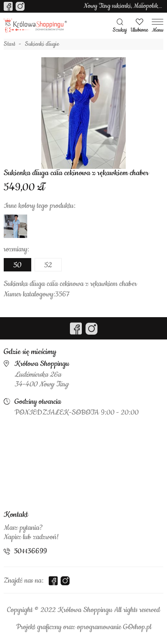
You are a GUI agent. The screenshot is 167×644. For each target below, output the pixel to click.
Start (9, 44)
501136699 (30, 551)
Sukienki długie (42, 44)
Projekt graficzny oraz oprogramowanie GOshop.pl (84, 627)
